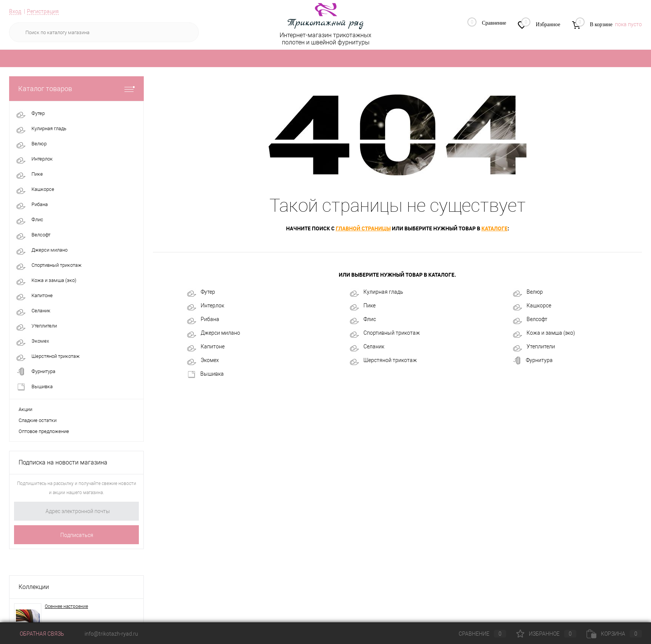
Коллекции (34, 587)
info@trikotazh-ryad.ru (111, 634)
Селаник (367, 347)
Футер (201, 292)
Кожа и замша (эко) (544, 333)
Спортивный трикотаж (385, 333)
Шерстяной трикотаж (383, 361)
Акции (25, 409)
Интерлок (206, 306)
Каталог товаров (76, 89)
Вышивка (205, 374)
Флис (363, 320)
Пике (363, 306)
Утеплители (534, 347)
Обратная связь (37, 634)
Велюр (528, 292)
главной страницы (363, 228)
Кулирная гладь (377, 292)
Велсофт (530, 320)
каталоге (495, 228)
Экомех (203, 361)
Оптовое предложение (44, 431)
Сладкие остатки (38, 420)
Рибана (203, 320)
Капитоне (206, 347)
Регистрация (43, 11)
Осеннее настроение (66, 606)
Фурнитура (533, 361)
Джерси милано (214, 333)
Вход (15, 11)
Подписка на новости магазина (63, 462)
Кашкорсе (532, 306)
